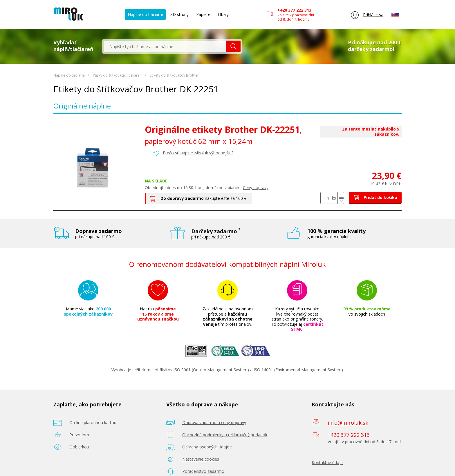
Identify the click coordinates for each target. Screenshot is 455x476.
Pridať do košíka (375, 197)
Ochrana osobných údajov (207, 447)
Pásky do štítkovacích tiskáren (117, 75)
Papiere (203, 14)
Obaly (223, 14)
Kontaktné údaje (327, 463)
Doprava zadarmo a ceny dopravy (214, 422)
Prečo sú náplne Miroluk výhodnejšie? (198, 153)
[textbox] (165, 46)
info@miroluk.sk (348, 423)
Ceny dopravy (256, 188)
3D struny (179, 14)
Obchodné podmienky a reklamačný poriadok (225, 435)
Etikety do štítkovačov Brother (174, 75)
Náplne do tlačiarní (145, 14)
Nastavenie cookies (201, 459)
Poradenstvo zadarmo (203, 471)
